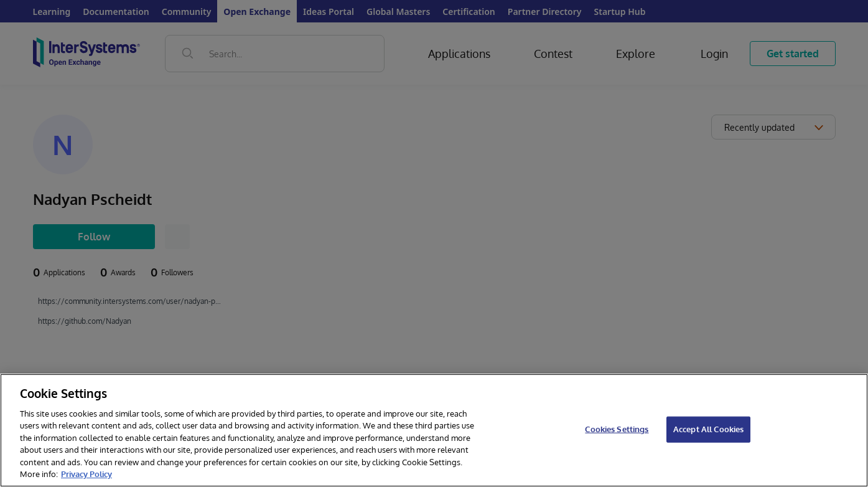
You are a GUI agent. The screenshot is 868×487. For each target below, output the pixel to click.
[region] (434, 430)
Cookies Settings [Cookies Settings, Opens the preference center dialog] (617, 429)
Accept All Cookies (708, 429)
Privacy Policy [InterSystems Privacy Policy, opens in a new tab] (86, 474)
